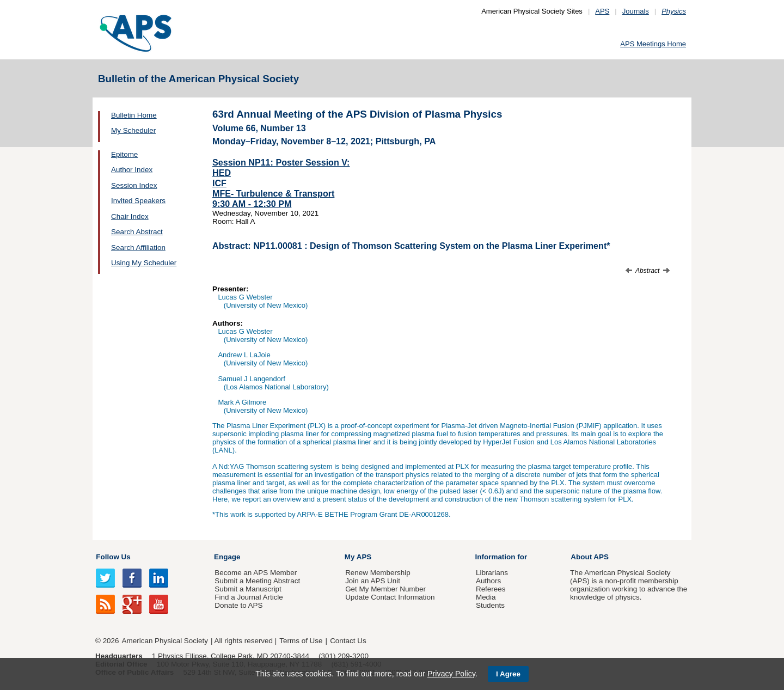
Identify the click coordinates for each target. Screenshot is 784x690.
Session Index (134, 185)
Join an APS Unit (373, 581)
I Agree (508, 674)
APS (602, 11)
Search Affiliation (138, 248)
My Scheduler (133, 130)
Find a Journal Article (249, 597)
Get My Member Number (385, 589)
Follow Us (113, 557)
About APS (590, 557)
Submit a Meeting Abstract (257, 581)
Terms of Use (301, 641)
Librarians (492, 573)
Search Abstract (137, 232)
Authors (488, 581)
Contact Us (348, 641)
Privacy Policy (451, 674)
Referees (491, 589)
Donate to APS (238, 605)
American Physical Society (165, 641)
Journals (636, 11)
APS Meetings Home (653, 44)
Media (486, 597)
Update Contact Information (390, 597)
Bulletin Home (134, 115)
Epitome (124, 154)
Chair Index (130, 216)
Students (490, 605)
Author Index (132, 170)
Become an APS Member (256, 573)
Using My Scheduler (144, 263)
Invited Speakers (138, 201)
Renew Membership (378, 573)
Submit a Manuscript (248, 589)
